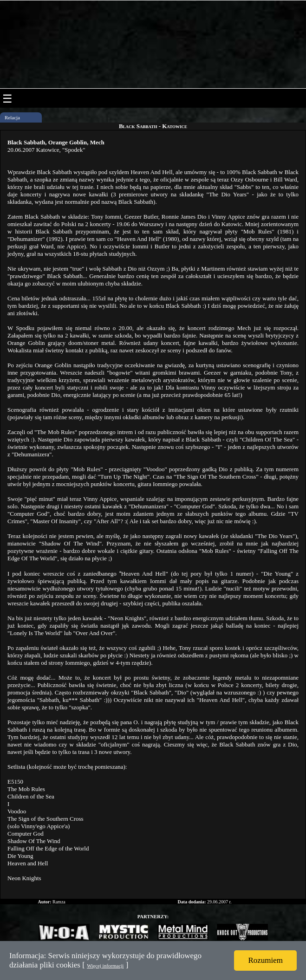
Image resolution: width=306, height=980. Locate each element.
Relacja (12, 117)
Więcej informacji (105, 966)
